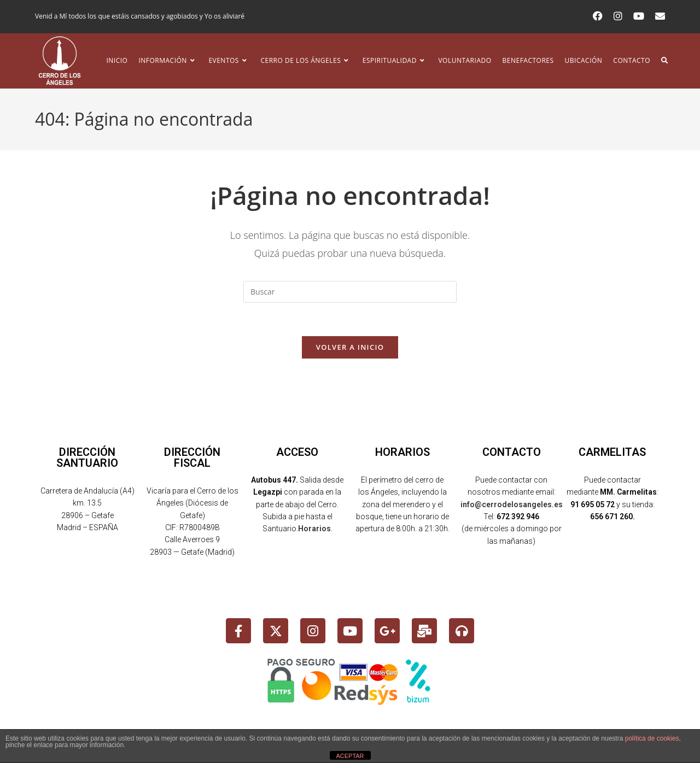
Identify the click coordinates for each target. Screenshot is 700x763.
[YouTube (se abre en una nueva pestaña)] (639, 16)
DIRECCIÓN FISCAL (192, 457)
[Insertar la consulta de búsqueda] (350, 292)
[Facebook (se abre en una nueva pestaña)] (598, 16)
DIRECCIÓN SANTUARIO (87, 457)
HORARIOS (402, 452)
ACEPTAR (350, 756)
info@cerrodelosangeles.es (512, 504)
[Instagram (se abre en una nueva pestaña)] (618, 16)
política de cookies (652, 738)
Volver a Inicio (350, 347)
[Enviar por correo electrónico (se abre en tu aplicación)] (657, 16)
